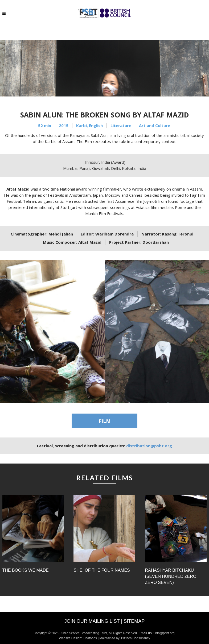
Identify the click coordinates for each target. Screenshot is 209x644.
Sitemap (134, 621)
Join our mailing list (92, 621)
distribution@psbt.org (149, 446)
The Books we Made (26, 570)
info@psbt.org (165, 633)
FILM (105, 421)
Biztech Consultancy (136, 638)
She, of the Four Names (102, 570)
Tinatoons (90, 638)
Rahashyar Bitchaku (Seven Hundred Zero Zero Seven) (171, 576)
